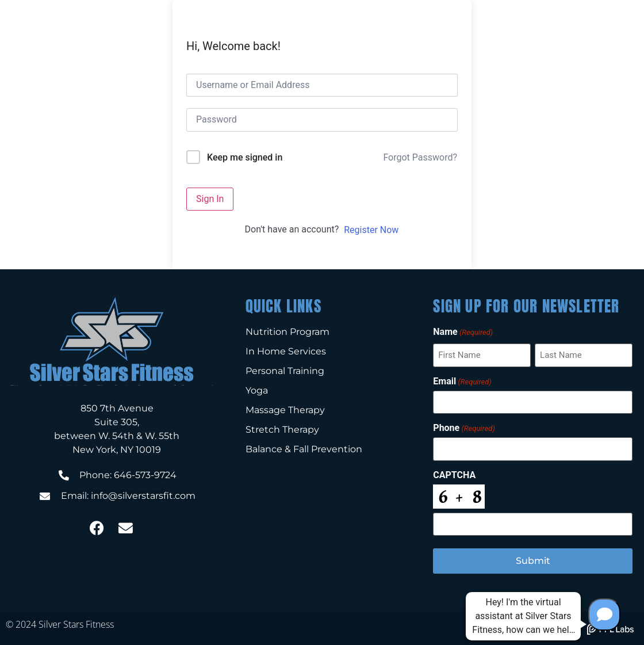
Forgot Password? (420, 157)
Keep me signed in (245, 157)
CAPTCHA (454, 475)
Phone (464, 428)
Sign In (210, 199)
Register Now (371, 230)
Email (462, 381)
